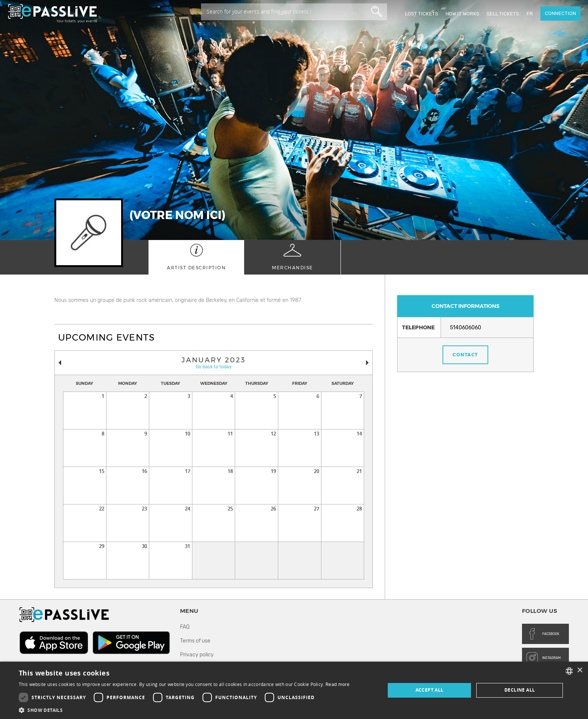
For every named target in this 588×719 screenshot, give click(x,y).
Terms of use (195, 641)
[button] (184, 710)
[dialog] (294, 690)
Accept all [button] (430, 690)
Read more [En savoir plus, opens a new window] (338, 684)
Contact (465, 355)
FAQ (185, 627)
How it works (462, 14)
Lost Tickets (421, 14)
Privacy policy (197, 655)
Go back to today (214, 367)
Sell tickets (503, 14)
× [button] (580, 670)
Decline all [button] (520, 690)
